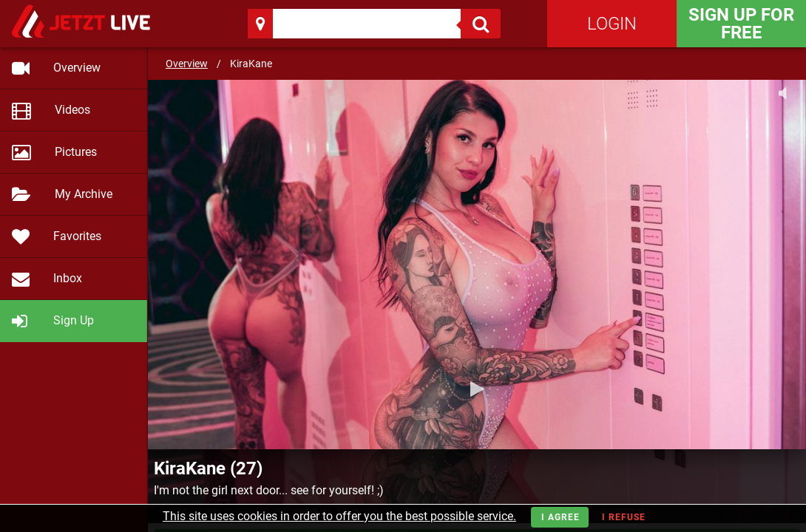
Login (612, 24)
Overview (187, 64)
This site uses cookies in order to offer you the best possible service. (339, 516)
